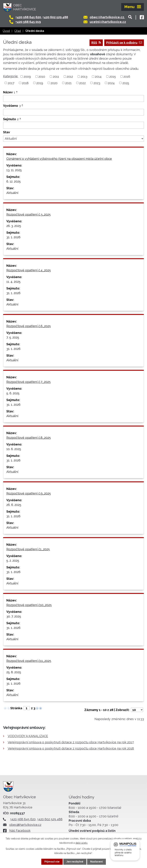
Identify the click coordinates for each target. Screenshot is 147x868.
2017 (11, 83)
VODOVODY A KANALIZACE (28, 736)
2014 (98, 77)
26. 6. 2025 (14, 505)
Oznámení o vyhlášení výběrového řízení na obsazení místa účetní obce (59, 159)
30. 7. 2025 (14, 616)
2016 (127, 77)
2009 (27, 77)
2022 (82, 83)
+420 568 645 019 (28, 22)
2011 (56, 77)
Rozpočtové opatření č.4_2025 (29, 270)
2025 (126, 83)
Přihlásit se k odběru (124, 43)
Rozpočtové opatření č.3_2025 (28, 214)
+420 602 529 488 (55, 17)
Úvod (6, 31)
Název (9, 92)
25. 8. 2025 (14, 672)
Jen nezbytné (75, 862)
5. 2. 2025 (13, 561)
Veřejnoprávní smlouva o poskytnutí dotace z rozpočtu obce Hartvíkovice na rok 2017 (71, 742)
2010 (42, 77)
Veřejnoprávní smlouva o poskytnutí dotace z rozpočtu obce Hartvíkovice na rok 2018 (71, 748)
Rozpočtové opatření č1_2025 (28, 549)
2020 (54, 83)
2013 (84, 77)
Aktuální (12, 193)
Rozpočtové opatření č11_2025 (29, 661)
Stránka (16, 708)
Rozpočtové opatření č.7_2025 (28, 382)
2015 (113, 77)
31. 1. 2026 (13, 237)
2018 (25, 83)
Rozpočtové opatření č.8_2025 (29, 438)
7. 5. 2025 (13, 337)
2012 (70, 77)
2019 (40, 83)
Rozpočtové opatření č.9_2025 (29, 493)
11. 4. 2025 (13, 282)
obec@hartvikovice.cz (107, 17)
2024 (111, 83)
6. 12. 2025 (14, 181)
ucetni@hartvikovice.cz (108, 22)
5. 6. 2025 (13, 393)
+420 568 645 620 (28, 17)
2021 (68, 83)
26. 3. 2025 (14, 226)
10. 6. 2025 (14, 449)
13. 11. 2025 (14, 170)
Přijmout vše (52, 862)
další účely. (82, 843)
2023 (97, 83)
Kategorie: (11, 76)
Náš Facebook (20, 831)
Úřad (18, 31)
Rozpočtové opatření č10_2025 (29, 605)
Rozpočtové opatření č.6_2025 (29, 326)
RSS (96, 43)
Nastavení (96, 862)
